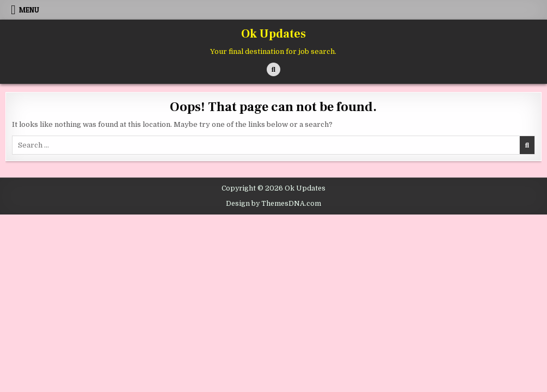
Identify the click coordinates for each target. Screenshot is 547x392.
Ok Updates (273, 34)
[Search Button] (273, 69)
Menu (29, 10)
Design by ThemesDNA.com (273, 204)
